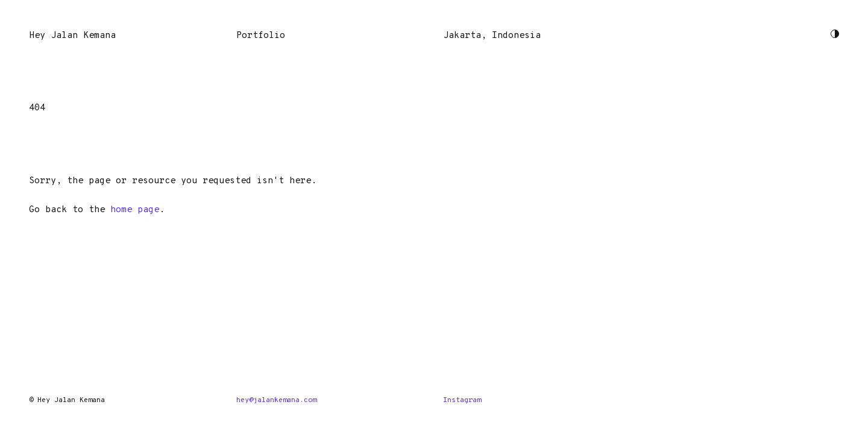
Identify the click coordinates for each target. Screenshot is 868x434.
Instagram (462, 400)
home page (135, 210)
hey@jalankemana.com (276, 400)
